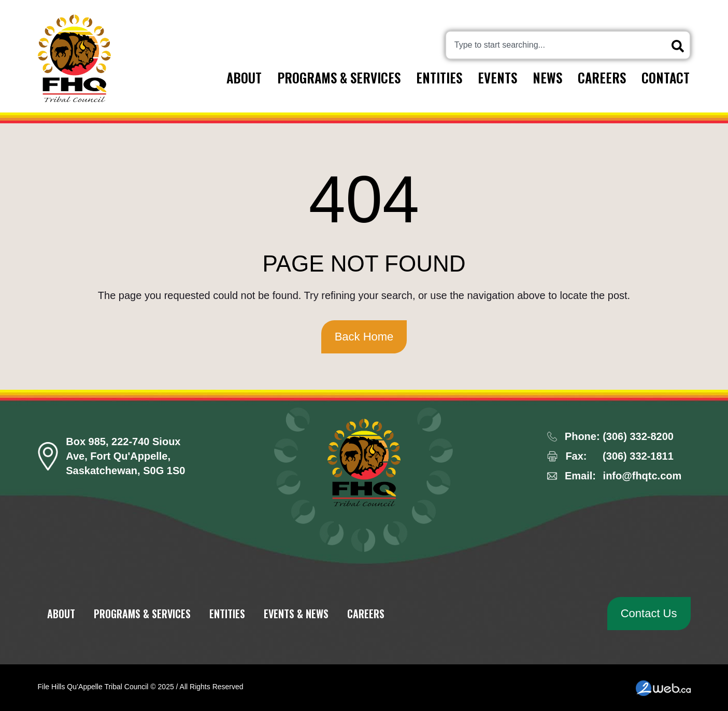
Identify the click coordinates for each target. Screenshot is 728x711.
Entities (439, 77)
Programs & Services (339, 77)
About (244, 77)
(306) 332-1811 (638, 456)
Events (497, 77)
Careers (602, 77)
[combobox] (568, 45)
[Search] (680, 46)
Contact (666, 77)
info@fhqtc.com (643, 476)
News (547, 77)
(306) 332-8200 (638, 436)
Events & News (296, 614)
